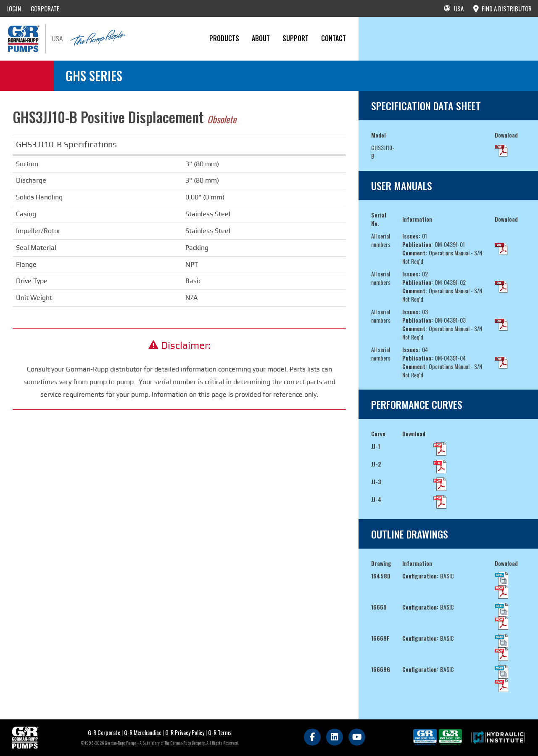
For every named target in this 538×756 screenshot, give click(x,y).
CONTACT (334, 38)
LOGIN (14, 8)
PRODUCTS (224, 38)
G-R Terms (220, 732)
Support (295, 38)
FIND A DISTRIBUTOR (502, 8)
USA (454, 8)
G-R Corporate (104, 732)
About (261, 38)
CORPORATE (45, 8)
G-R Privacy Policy (185, 732)
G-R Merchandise (143, 732)
